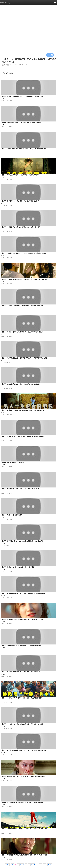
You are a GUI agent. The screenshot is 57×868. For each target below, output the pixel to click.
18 (41, 865)
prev (7, 865)
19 (44, 865)
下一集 (50, 55)
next (50, 865)
